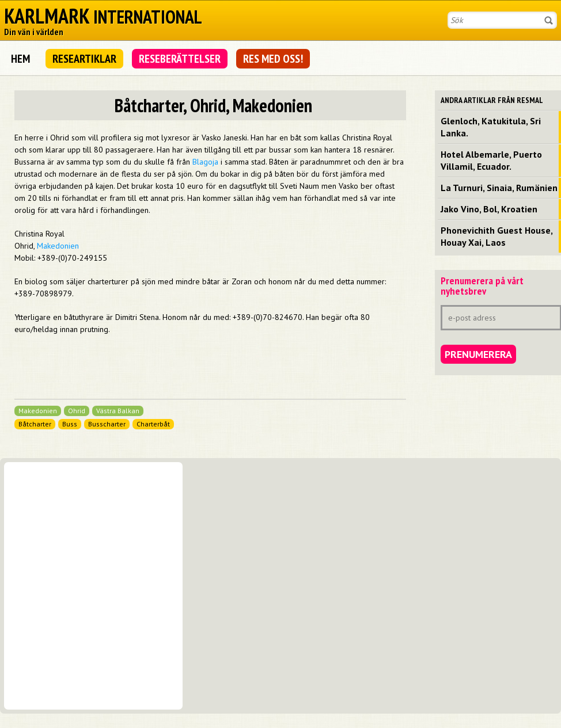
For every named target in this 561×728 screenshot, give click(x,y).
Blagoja (205, 162)
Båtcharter (35, 424)
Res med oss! (273, 59)
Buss (70, 424)
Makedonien (58, 246)
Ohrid (77, 411)
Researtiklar (84, 59)
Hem (20, 59)
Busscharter (107, 424)
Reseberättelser (180, 59)
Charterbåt (153, 424)
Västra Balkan (118, 411)
